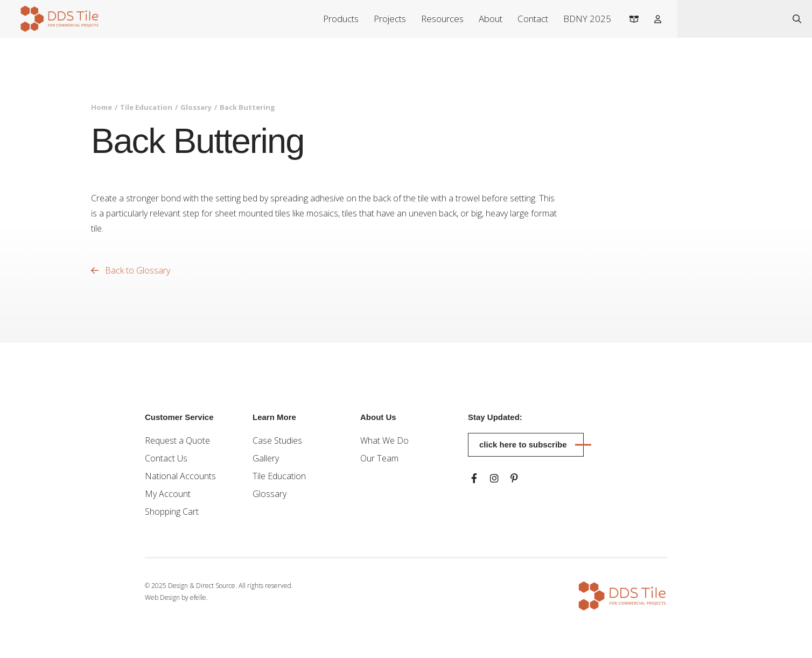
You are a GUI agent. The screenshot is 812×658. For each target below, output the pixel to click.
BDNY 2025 (587, 19)
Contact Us (166, 458)
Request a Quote (177, 440)
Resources (442, 19)
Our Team (379, 458)
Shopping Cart (172, 512)
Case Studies (277, 440)
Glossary (196, 107)
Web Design (162, 597)
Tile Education (146, 107)
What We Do (384, 440)
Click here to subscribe (523, 444)
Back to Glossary (131, 270)
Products (341, 19)
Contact (533, 19)
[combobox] (730, 19)
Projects (390, 19)
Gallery (266, 458)
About (491, 19)
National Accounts (180, 476)
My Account (168, 494)
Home (101, 107)
